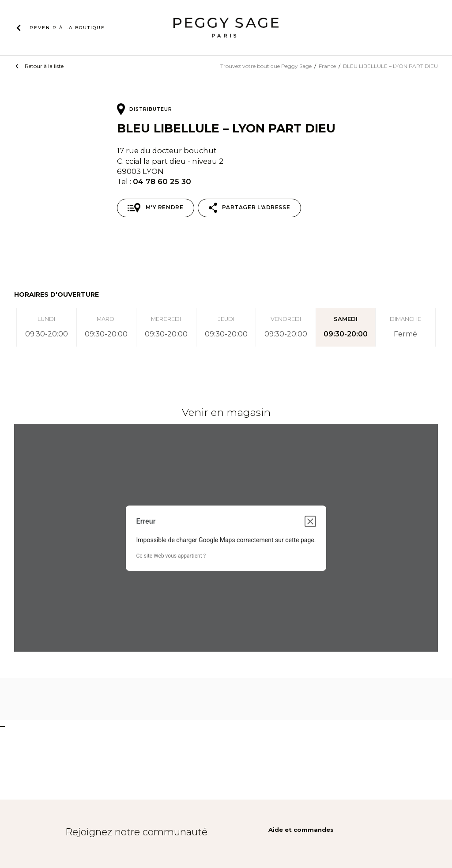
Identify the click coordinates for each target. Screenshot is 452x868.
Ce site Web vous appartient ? (171, 556)
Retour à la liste (44, 66)
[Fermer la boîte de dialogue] (310, 521)
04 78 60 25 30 (162, 181)
